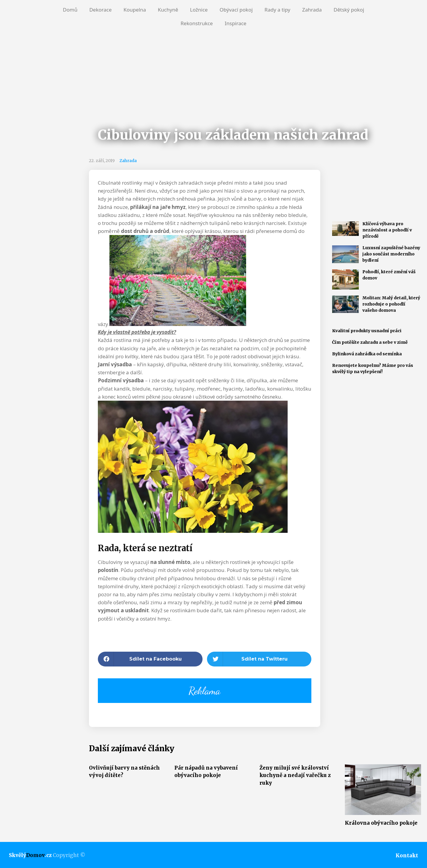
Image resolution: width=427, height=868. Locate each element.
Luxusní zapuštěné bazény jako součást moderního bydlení (391, 254)
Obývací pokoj (236, 10)
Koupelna (135, 10)
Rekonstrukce (197, 23)
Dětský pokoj (349, 10)
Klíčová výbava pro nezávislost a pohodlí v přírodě (387, 230)
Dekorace (100, 10)
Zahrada (312, 10)
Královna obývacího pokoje (381, 823)
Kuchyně (168, 10)
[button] (150, 659)
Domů (70, 10)
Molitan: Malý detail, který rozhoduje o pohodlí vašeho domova (391, 304)
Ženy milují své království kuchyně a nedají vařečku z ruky (295, 775)
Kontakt (407, 856)
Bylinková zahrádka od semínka (367, 354)
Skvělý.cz (30, 855)
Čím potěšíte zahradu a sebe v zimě (370, 342)
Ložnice (199, 10)
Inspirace (236, 23)
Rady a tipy (277, 10)
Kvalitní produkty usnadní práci (367, 331)
